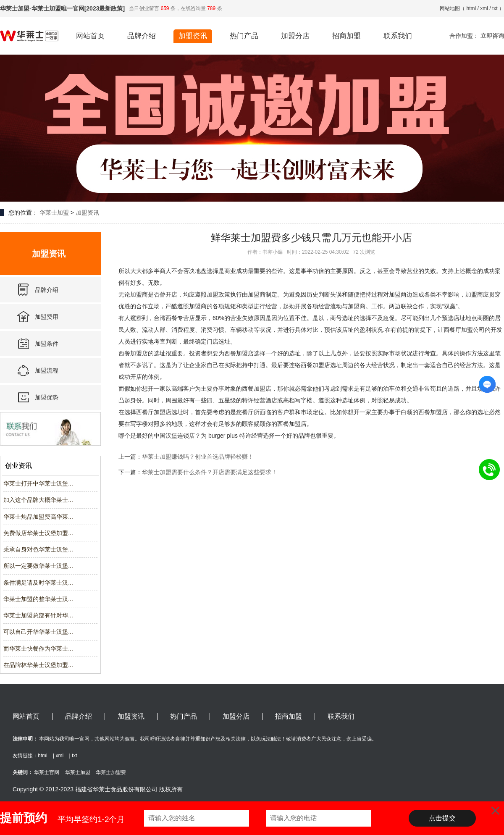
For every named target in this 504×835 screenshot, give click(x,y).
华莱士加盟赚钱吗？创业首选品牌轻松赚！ (198, 457)
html (471, 8)
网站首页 (90, 36)
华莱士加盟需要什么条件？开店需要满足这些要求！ (210, 472)
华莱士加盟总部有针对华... (38, 615)
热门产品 (244, 36)
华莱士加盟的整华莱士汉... (38, 599)
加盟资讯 (193, 36)
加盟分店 (295, 36)
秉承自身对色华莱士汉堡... (38, 549)
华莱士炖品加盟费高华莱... (38, 517)
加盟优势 (47, 397)
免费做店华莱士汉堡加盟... (38, 533)
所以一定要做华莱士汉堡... (38, 566)
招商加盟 (346, 36)
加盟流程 (47, 370)
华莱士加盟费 (111, 772)
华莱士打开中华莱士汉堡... (38, 483)
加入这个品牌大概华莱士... (38, 500)
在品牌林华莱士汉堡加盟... (38, 665)
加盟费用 (47, 317)
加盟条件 (47, 344)
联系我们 (398, 36)
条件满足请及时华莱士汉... (38, 583)
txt (495, 8)
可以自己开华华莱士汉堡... (38, 632)
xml (484, 8)
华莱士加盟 (54, 213)
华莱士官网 (47, 772)
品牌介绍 (142, 36)
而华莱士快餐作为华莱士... (38, 649)
